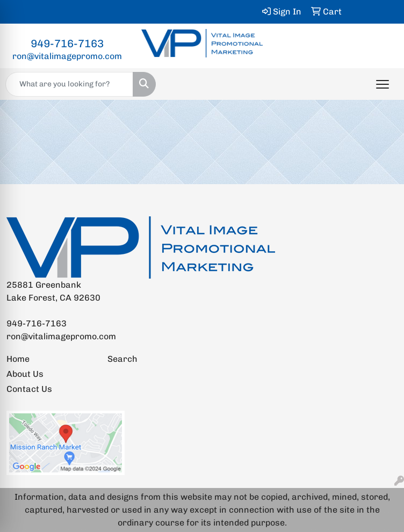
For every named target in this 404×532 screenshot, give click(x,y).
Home (18, 359)
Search (122, 359)
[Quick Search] (69, 84)
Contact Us (29, 389)
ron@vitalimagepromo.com (67, 56)
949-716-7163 (67, 43)
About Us (25, 374)
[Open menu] (383, 84)
